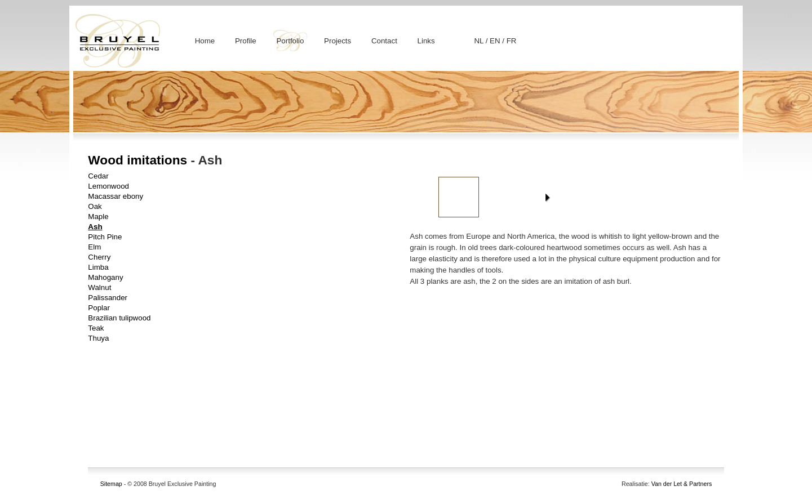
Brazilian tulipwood (119, 318)
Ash (95, 227)
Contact (384, 41)
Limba (98, 267)
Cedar (98, 176)
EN (496, 41)
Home (205, 41)
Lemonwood (108, 186)
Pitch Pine (105, 237)
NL (480, 41)
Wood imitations (137, 160)
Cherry (99, 257)
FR (512, 41)
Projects (338, 41)
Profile (246, 41)
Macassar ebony (116, 196)
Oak (95, 206)
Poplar (99, 308)
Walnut (99, 287)
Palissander (108, 298)
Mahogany (105, 277)
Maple (98, 217)
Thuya (98, 338)
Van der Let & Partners (682, 484)
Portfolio (290, 41)
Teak (96, 328)
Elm (94, 247)
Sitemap (111, 484)
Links (426, 41)
